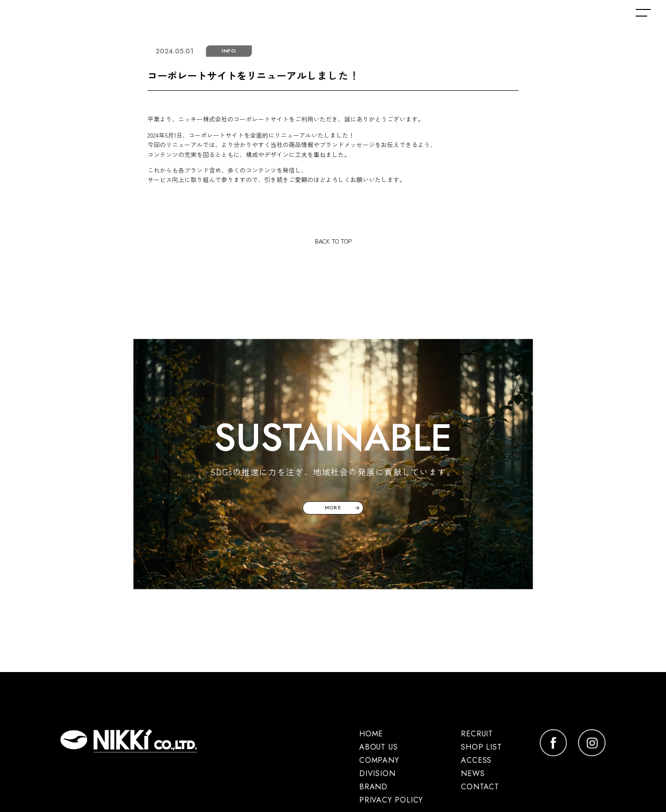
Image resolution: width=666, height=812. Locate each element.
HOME (371, 734)
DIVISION (377, 773)
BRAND (373, 787)
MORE (333, 507)
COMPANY (379, 760)
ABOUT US (378, 747)
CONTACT (480, 787)
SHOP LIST (481, 747)
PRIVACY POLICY (391, 800)
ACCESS (476, 760)
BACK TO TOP (333, 241)
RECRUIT (477, 734)
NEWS (473, 773)
